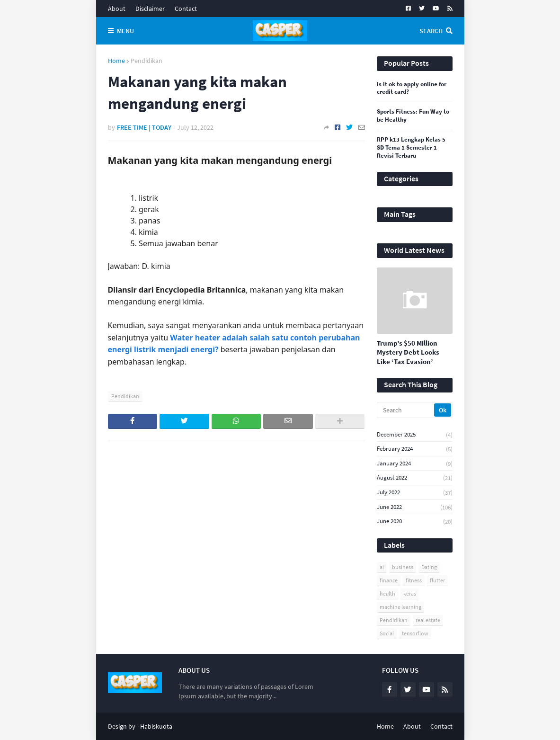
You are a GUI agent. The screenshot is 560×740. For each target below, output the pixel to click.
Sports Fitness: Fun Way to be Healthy (413, 116)
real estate (428, 620)
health (387, 593)
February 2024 (415, 449)
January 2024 (415, 464)
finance (389, 580)
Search (431, 31)
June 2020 (415, 522)
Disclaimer (150, 9)
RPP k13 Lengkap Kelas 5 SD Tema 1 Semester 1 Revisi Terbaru (411, 148)
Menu (125, 31)
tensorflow (415, 633)
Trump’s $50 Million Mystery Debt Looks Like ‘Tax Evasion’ (408, 352)
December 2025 (415, 435)
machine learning (400, 607)
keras (410, 593)
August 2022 (415, 478)
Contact (186, 9)
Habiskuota (156, 726)
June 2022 (415, 507)
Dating (429, 567)
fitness (414, 580)
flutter (437, 580)
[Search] (406, 410)
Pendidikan (147, 61)
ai (382, 567)
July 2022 (415, 493)
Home (116, 61)
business (403, 567)
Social (387, 633)
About (117, 9)
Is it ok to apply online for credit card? (412, 88)
